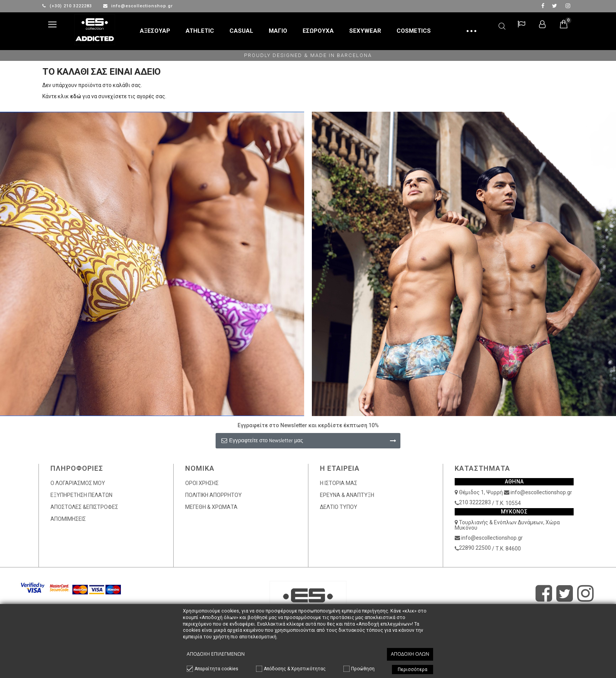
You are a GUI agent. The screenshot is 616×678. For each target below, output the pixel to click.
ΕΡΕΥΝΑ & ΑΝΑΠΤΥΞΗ (347, 495)
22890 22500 (475, 548)
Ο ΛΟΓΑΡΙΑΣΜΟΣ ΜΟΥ (78, 483)
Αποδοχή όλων (410, 654)
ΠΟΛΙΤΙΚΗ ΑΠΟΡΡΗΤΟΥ (213, 495)
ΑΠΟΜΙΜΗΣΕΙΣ (68, 519)
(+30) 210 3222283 (68, 6)
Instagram (568, 6)
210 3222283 (475, 502)
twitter (555, 6)
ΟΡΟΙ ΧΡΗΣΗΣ (202, 483)
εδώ (76, 96)
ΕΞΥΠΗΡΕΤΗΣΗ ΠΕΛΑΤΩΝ (81, 495)
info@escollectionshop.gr (138, 6)
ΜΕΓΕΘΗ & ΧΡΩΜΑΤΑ (211, 507)
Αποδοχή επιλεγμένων (216, 654)
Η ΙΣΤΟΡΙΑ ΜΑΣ (339, 483)
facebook (543, 6)
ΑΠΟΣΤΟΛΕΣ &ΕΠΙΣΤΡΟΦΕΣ (84, 507)
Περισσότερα (413, 670)
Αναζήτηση (502, 25)
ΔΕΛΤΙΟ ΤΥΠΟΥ (339, 507)
